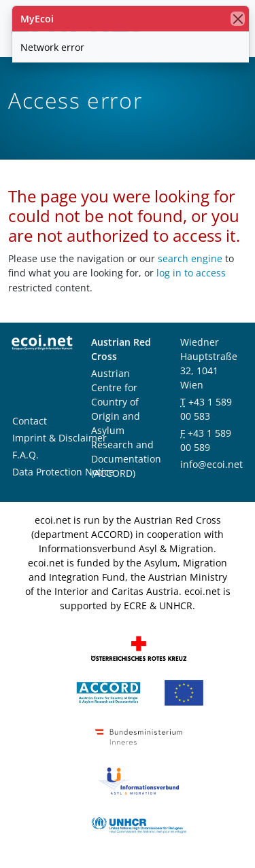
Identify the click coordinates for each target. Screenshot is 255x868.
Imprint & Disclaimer (60, 438)
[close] (238, 19)
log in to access (191, 273)
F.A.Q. (26, 455)
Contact (30, 421)
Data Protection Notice (63, 472)
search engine (190, 258)
